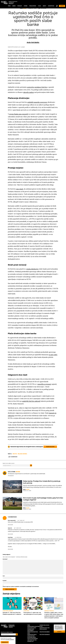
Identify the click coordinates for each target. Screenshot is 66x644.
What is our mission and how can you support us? (33, 640)
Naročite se (51, 6)
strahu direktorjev (33, 269)
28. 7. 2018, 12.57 (18, 528)
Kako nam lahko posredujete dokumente (32, 629)
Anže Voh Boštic (33, 42)
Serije (14, 6)
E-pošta (5, 581)
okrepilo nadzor (29, 92)
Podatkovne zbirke (45, 632)
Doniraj (59, 632)
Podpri (62, 6)
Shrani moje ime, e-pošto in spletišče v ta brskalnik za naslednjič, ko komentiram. (21, 587)
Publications (33, 6)
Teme (9, 6)
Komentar (5, 559)
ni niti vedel (53, 355)
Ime (4, 576)
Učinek (26, 6)
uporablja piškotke (9, 640)
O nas (39, 6)
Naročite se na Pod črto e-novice (45, 629)
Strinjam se (5, 642)
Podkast (20, 6)
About (44, 6)
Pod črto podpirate (45, 635)
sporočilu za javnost (44, 384)
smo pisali (20, 189)
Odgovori (10, 525)
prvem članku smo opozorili (19, 114)
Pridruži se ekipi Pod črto (33, 633)
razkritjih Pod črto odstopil (31, 401)
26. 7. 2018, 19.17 (21, 520)
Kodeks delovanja (44, 625)
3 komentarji (13, 457)
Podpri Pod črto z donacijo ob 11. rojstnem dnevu (32, 636)
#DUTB (15, 454)
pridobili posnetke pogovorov (37, 102)
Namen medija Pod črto (33, 626)
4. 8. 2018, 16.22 (18, 537)
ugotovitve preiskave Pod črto (37, 87)
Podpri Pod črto (50, 447)
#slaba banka (22, 454)
